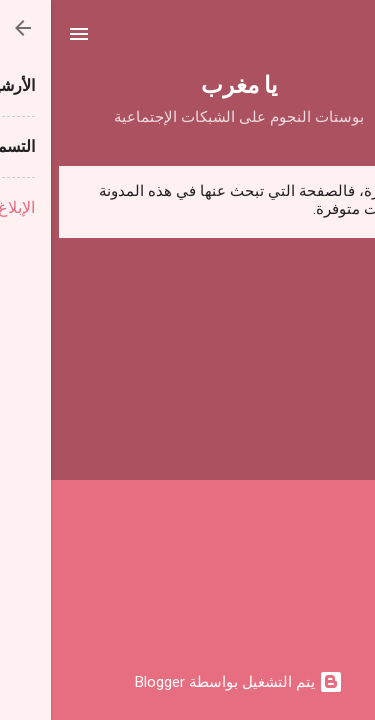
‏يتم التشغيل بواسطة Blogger (188, 682)
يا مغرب (188, 83)
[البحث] (347, 40)
